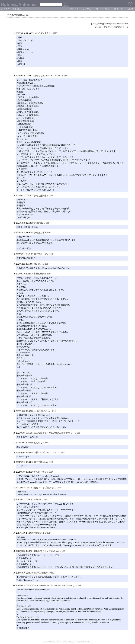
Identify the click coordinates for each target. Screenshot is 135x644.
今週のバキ (39, 533)
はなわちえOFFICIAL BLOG (48, 76)
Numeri (37, 500)
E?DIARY (39, 223)
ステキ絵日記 (40, 462)
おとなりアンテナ (104, 27)
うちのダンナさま (42, 33)
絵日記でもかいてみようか (47, 551)
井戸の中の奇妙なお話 (18, 15)
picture (106, 24)
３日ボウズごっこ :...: (46, 453)
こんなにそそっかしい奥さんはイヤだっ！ (54, 433)
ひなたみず (39, 233)
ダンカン (38, 264)
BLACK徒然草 (41, 573)
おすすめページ (121, 27)
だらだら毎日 (40, 472)
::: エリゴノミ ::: (42, 411)
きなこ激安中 (40, 196)
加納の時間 (39, 274)
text (100, 24)
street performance (120, 24)
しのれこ (38, 443)
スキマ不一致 (40, 254)
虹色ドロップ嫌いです (44, 488)
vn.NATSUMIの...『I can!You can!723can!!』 (55, 586)
